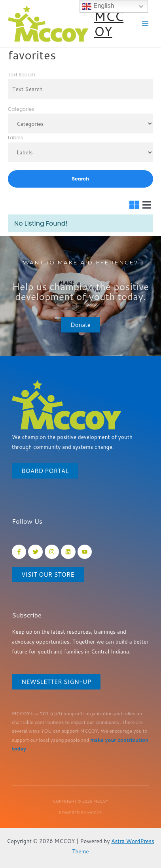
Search (80, 179)
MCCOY (109, 24)
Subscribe (27, 615)
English (98, 6)
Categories (21, 109)
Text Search (22, 75)
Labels (15, 138)
